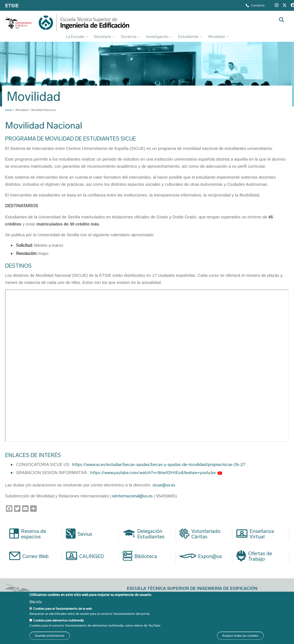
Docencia (130, 37)
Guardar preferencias (50, 636)
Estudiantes (190, 37)
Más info (36, 602)
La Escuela (77, 37)
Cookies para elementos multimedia (58, 620)
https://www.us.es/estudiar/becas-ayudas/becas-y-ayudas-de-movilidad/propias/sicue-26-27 (159, 465)
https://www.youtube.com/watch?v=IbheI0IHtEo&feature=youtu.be (153, 473)
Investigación (159, 37)
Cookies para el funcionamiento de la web (62, 609)
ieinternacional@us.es (133, 496)
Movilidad (218, 37)
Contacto (255, 6)
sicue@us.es (164, 485)
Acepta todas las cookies (240, 636)
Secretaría (104, 37)
